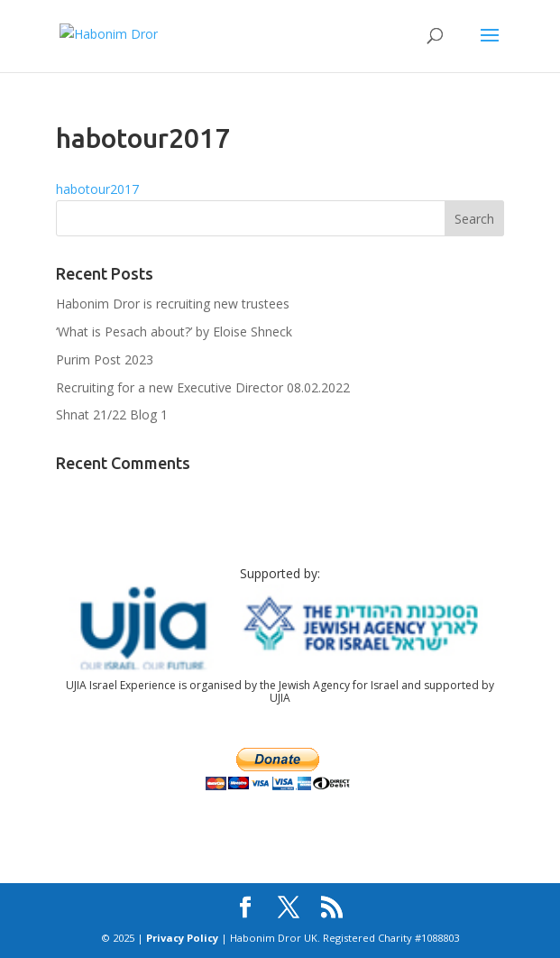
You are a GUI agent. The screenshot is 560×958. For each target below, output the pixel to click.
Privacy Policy (182, 938)
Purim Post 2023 (105, 359)
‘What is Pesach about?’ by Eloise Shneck (174, 332)
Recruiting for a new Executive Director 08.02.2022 (203, 387)
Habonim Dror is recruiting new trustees (173, 304)
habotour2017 (97, 189)
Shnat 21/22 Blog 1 (112, 415)
